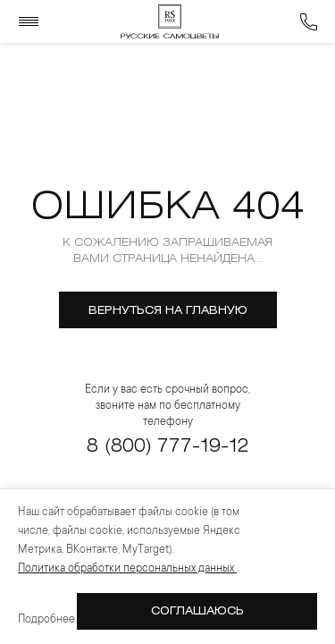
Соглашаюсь (197, 611)
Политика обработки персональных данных (127, 569)
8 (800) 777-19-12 (167, 447)
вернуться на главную (168, 311)
